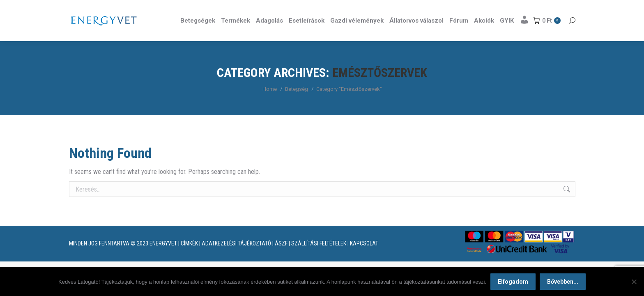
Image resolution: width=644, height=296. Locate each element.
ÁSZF (281, 258)
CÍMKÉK (189, 258)
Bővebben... (563, 282)
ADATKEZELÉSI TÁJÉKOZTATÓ (236, 258)
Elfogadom (513, 282)
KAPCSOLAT (364, 258)
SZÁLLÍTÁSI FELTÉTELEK (319, 258)
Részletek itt (554, 7)
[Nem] (634, 282)
